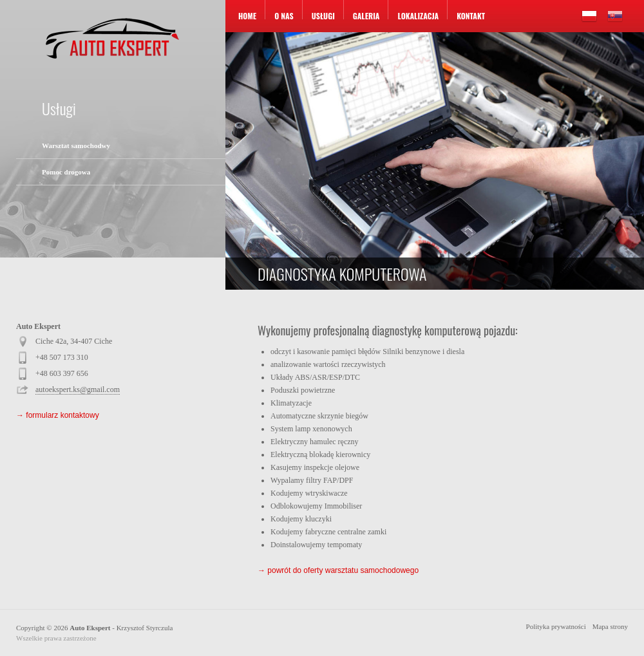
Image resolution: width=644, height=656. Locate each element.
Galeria (366, 16)
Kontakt (471, 16)
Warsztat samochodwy (76, 145)
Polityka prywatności (556, 626)
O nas (284, 16)
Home (247, 16)
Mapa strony (610, 626)
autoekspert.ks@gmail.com (78, 389)
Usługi (323, 16)
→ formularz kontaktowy (58, 415)
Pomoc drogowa (66, 172)
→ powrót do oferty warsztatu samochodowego (338, 570)
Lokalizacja (418, 16)
